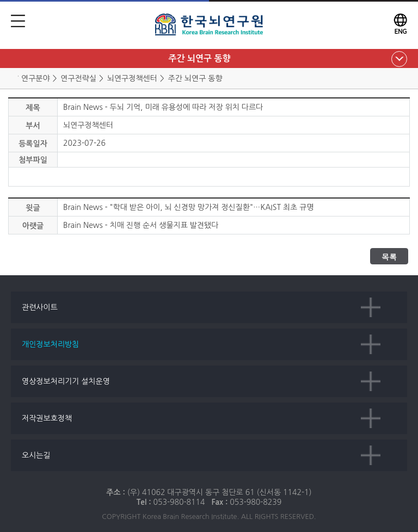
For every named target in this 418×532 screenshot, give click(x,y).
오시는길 (36, 455)
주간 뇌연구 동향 (199, 58)
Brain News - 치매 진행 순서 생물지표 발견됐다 (141, 225)
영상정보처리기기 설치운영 (66, 381)
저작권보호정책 (47, 418)
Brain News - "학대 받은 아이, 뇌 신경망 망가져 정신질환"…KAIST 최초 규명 (189, 207)
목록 (389, 257)
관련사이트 (40, 307)
